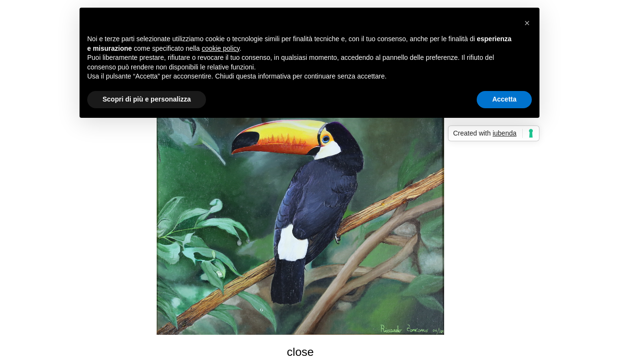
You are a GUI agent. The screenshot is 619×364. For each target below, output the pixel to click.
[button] (527, 23)
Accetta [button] (504, 99)
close (300, 352)
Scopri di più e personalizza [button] (147, 99)
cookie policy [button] (221, 48)
